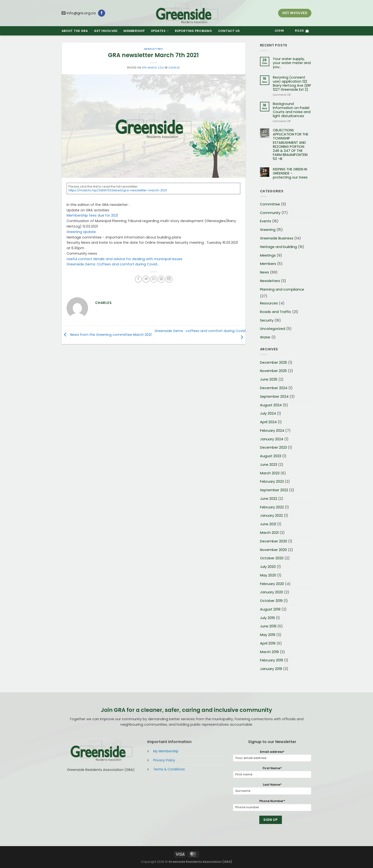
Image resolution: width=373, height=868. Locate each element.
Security (267, 320)
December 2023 (273, 447)
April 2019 (268, 643)
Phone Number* (272, 805)
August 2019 (270, 609)
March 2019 (269, 652)
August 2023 (271, 456)
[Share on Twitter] (146, 279)
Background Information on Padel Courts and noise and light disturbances (292, 110)
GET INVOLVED (106, 31)
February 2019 (272, 660)
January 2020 (272, 592)
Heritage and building (278, 247)
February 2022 (272, 507)
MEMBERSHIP (134, 31)
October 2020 (272, 558)
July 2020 (268, 567)
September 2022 (274, 490)
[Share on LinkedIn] (169, 279)
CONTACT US (229, 31)
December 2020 (274, 541)
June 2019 (268, 626)
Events (266, 221)
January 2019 (271, 669)
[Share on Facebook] (138, 279)
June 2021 (268, 524)
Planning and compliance (282, 289)
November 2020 (273, 550)
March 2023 (270, 473)
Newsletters (153, 49)
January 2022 (271, 516)
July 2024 (268, 413)
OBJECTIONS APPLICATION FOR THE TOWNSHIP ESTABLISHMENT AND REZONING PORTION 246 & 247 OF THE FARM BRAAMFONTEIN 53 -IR (291, 145)
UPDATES (160, 31)
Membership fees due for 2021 (92, 215)
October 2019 (271, 601)
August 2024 (271, 405)
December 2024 (274, 388)
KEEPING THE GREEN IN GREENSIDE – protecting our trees (290, 173)
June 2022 (269, 499)
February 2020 (272, 584)
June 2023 (269, 465)
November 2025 (273, 371)
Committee (270, 204)
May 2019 (268, 635)
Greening (268, 230)
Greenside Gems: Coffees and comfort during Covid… (113, 264)
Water (265, 337)
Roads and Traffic (276, 312)
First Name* (272, 772)
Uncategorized (273, 329)
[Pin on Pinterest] (161, 279)
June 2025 (269, 379)
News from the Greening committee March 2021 (107, 335)
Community (270, 213)
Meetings (268, 255)
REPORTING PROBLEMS (193, 31)
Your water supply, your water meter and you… (292, 63)
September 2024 (274, 397)
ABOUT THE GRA (75, 31)
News (265, 272)
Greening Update (81, 232)
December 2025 (274, 362)
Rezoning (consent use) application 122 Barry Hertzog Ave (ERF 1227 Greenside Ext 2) (292, 84)
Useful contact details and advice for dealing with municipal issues (125, 259)
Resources (269, 303)
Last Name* (272, 789)
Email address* (272, 756)
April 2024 (268, 422)
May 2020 (268, 575)
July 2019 (267, 618)
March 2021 (269, 533)
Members (268, 264)
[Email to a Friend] (154, 279)
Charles (174, 68)
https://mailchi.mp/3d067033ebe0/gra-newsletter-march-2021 (118, 190)
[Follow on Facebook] (101, 13)
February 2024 (272, 431)
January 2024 (272, 439)
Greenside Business (277, 238)
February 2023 (272, 481)
